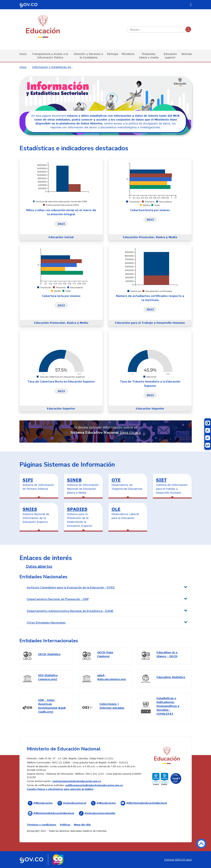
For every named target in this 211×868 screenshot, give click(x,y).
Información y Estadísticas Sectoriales (55, 67)
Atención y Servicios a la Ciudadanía (88, 56)
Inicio (23, 54)
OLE (116, 509)
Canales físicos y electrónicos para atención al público (60, 789)
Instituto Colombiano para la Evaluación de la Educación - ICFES (71, 588)
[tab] (106, 588)
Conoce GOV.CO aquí (178, 860)
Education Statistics (171, 677)
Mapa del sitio (82, 825)
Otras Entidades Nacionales (46, 623)
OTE (116, 480)
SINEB (74, 480)
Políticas (65, 825)
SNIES (30, 509)
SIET (161, 480)
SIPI (28, 480)
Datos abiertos (39, 566)
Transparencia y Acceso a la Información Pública (50, 56)
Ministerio (128, 54)
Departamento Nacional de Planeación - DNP (58, 599)
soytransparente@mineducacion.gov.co (77, 781)
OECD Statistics (49, 654)
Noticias (187, 54)
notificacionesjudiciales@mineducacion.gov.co (94, 785)
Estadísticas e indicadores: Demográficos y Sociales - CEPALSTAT (168, 706)
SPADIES (77, 509)
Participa (112, 54)
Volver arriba (201, 844)
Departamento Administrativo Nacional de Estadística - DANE (70, 611)
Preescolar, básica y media (149, 56)
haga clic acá (130, 433)
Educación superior (170, 56)
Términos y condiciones (42, 825)
